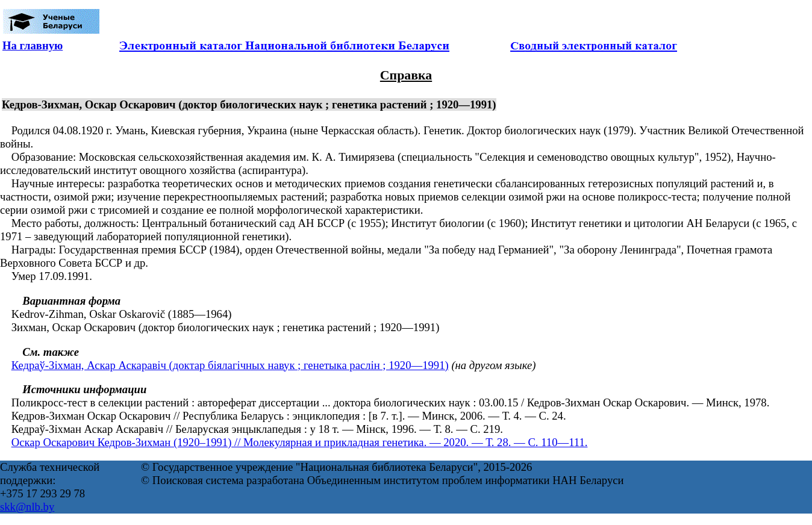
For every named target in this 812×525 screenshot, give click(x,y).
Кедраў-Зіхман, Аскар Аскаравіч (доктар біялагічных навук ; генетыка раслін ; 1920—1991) (230, 365)
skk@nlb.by (27, 507)
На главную (33, 45)
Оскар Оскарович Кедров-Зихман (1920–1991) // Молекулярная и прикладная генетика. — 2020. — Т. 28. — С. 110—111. (300, 442)
